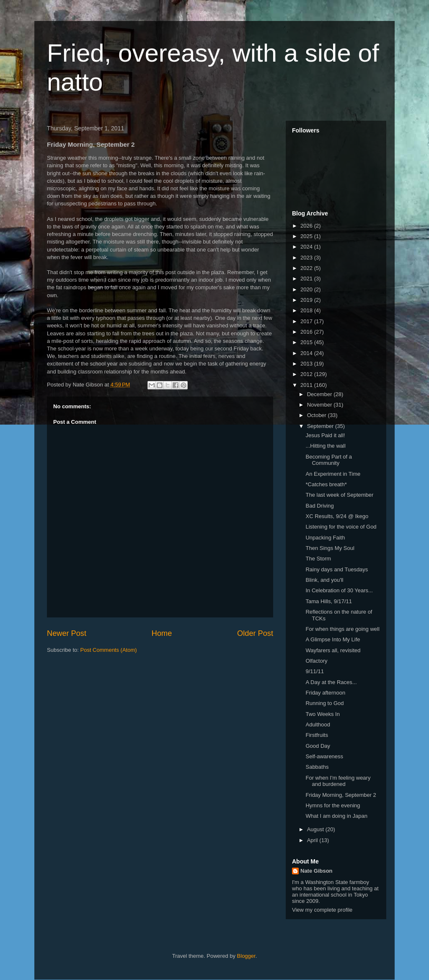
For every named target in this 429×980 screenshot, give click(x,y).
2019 (307, 300)
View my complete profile (322, 910)
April (313, 840)
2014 (307, 353)
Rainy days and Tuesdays (337, 569)
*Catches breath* (326, 484)
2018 (307, 310)
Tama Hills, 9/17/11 (329, 601)
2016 (307, 332)
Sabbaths (317, 767)
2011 (307, 385)
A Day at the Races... (331, 682)
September (321, 426)
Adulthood (318, 725)
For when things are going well (342, 629)
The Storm (318, 559)
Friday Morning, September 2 (341, 795)
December (320, 394)
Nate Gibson (317, 871)
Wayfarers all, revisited (333, 650)
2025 (307, 236)
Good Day (318, 746)
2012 (307, 374)
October (318, 415)
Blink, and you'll (324, 580)
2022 (307, 268)
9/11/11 (314, 671)
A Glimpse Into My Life (333, 639)
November (320, 405)
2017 (307, 321)
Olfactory (316, 661)
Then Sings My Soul (330, 548)
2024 (307, 247)
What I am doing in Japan (336, 816)
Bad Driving (319, 506)
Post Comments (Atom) (109, 650)
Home (162, 633)
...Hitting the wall (325, 446)
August (316, 829)
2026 (307, 226)
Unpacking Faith (325, 538)
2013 (307, 364)
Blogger (246, 956)
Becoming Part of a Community (329, 460)
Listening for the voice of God (341, 527)
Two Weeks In (322, 714)
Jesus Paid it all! (325, 435)
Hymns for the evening (333, 805)
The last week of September (339, 495)
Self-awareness (324, 756)
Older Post (255, 633)
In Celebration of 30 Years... (339, 590)
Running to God (324, 703)
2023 (307, 258)
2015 (307, 342)
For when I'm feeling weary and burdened (338, 781)
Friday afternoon (325, 693)
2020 (307, 289)
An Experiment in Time (333, 474)
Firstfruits (317, 735)
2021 (307, 279)
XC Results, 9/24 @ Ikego (337, 516)
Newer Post (67, 633)
